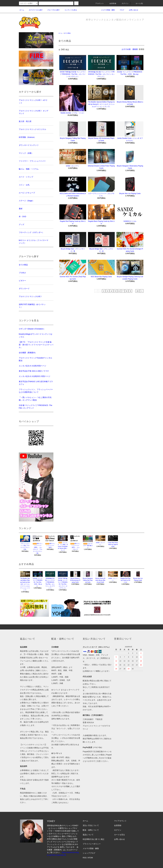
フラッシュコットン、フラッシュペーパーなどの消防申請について (36, 391)
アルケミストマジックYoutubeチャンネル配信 (36, 359)
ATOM (90, 858)
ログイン (124, 3)
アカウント (98, 3)
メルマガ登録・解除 (106, 10)
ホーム (22, 10)
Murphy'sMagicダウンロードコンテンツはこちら (36, 335)
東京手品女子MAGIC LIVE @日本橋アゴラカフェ (36, 383)
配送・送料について (91, 830)
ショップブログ (89, 853)
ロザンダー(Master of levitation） (32, 329)
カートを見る (119, 835)
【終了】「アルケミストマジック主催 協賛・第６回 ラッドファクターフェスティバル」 (36, 345)
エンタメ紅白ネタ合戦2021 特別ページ (35, 376)
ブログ (120, 10)
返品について (88, 835)
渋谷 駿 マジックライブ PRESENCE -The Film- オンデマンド (36, 407)
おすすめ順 (126, 49)
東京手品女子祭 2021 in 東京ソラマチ (34, 371)
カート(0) (138, 3)
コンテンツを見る (69, 10)
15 (138, 291)
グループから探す (52, 10)
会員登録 (111, 3)
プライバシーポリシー (92, 844)
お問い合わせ (132, 10)
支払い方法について (91, 825)
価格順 (135, 49)
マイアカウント (120, 821)
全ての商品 (67, 33)
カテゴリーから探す (34, 10)
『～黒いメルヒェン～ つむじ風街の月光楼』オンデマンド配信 (35, 399)
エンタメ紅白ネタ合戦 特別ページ (33, 366)
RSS (85, 858)
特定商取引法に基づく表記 (93, 839)
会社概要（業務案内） (28, 353)
